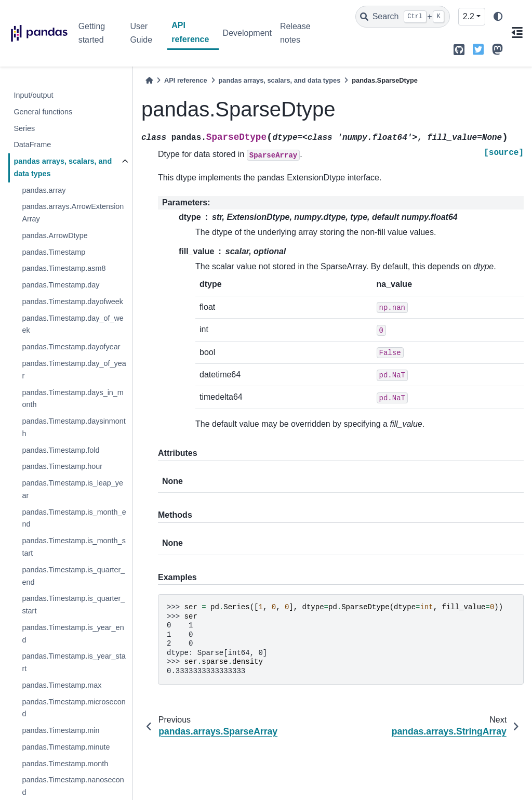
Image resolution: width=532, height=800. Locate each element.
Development (247, 33)
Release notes (295, 33)
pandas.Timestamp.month (65, 764)
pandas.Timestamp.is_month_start (74, 547)
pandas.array (44, 190)
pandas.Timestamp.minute (66, 747)
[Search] (403, 17)
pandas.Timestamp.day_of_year (74, 370)
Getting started (92, 33)
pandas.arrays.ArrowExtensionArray (73, 213)
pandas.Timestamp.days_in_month (72, 399)
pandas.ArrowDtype (55, 235)
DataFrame (32, 145)
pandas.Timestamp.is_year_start (74, 662)
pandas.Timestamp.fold (61, 450)
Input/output (33, 95)
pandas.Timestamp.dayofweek (72, 301)
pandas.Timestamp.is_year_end (73, 634)
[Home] (149, 80)
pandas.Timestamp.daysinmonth (74, 427)
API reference (190, 32)
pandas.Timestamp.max (62, 685)
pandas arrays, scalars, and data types (63, 167)
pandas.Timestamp (54, 252)
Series (24, 128)
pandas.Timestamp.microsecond (74, 708)
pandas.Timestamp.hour (62, 466)
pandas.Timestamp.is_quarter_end (73, 576)
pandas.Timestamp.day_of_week (72, 324)
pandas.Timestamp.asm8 (64, 268)
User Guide (141, 33)
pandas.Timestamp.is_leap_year (72, 489)
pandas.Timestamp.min (61, 730)
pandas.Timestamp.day (61, 285)
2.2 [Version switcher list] (469, 16)
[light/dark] (498, 17)
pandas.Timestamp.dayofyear (71, 347)
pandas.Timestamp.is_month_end (74, 518)
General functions (43, 112)
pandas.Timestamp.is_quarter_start (73, 605)
